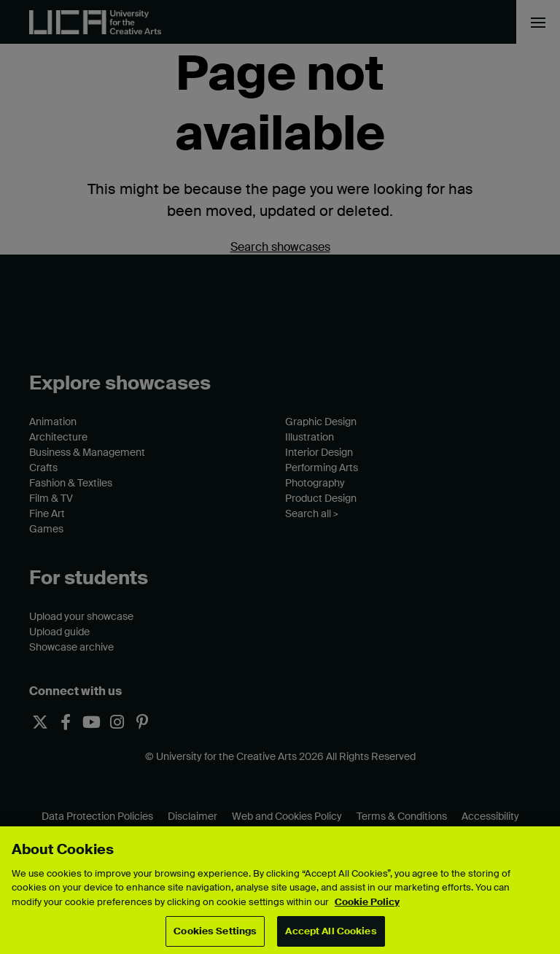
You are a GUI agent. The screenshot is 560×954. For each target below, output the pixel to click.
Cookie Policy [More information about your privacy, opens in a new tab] (367, 902)
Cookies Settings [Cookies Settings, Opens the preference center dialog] (215, 931)
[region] (280, 890)
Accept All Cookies (331, 931)
